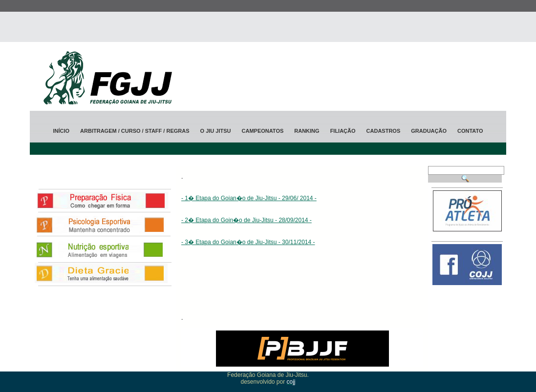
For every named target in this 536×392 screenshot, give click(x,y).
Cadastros (384, 131)
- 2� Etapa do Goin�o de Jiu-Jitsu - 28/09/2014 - (247, 220)
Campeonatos (263, 131)
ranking (307, 131)
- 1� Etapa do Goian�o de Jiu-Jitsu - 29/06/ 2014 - (249, 198)
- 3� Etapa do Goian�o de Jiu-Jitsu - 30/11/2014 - (248, 242)
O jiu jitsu (216, 131)
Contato (470, 131)
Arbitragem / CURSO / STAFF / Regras (135, 131)
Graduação (429, 131)
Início (61, 131)
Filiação (343, 131)
